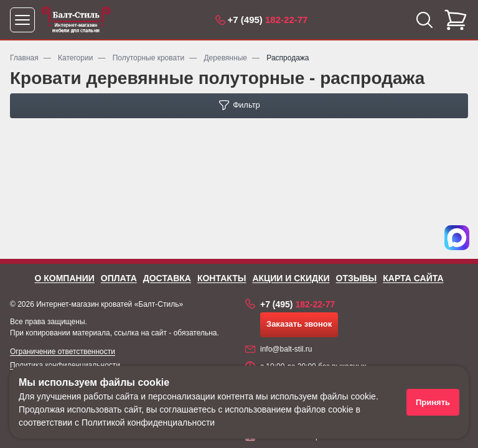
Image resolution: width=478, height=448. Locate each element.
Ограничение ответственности (63, 352)
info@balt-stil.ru (286, 349)
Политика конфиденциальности (65, 365)
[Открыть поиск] (424, 20)
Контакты (222, 278)
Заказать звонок (299, 324)
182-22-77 (268, 20)
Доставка (167, 278)
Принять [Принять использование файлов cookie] (433, 402)
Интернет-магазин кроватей (84, 304)
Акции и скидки (291, 278)
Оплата (119, 278)
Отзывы (357, 278)
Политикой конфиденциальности (148, 422)
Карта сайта (413, 278)
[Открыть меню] (22, 20)
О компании (64, 278)
